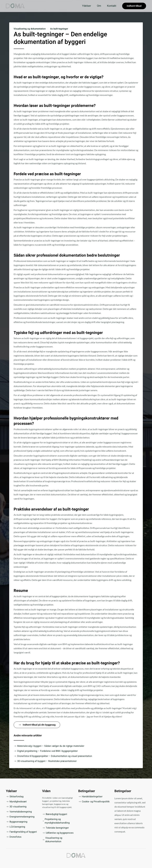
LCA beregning (16, 827)
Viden (46, 791)
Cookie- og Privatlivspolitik (94, 802)
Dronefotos (14, 837)
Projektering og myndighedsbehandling (56, 821)
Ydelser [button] (87, 6)
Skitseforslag (15, 797)
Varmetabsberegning (19, 812)
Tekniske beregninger (55, 828)
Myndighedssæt (16, 802)
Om (99, 6)
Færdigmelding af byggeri (21, 832)
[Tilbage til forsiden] (15, 6)
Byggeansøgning (17, 822)
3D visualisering (16, 807)
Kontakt (112, 6)
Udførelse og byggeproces (58, 833)
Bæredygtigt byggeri (55, 814)
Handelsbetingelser (90, 797)
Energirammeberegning (20, 817)
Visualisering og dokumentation (30, 29)
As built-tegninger (59, 29)
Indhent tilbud (134, 6)
